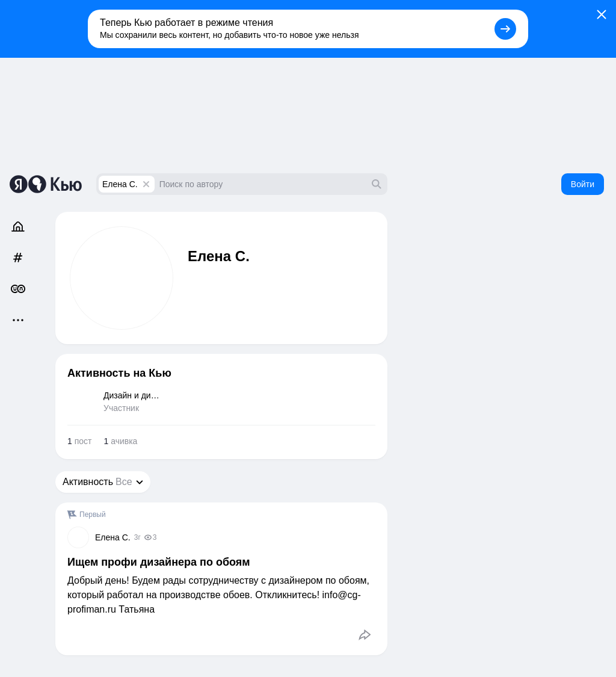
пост (79, 441)
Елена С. (120, 184)
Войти (583, 184)
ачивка (120, 441)
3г (137, 537)
